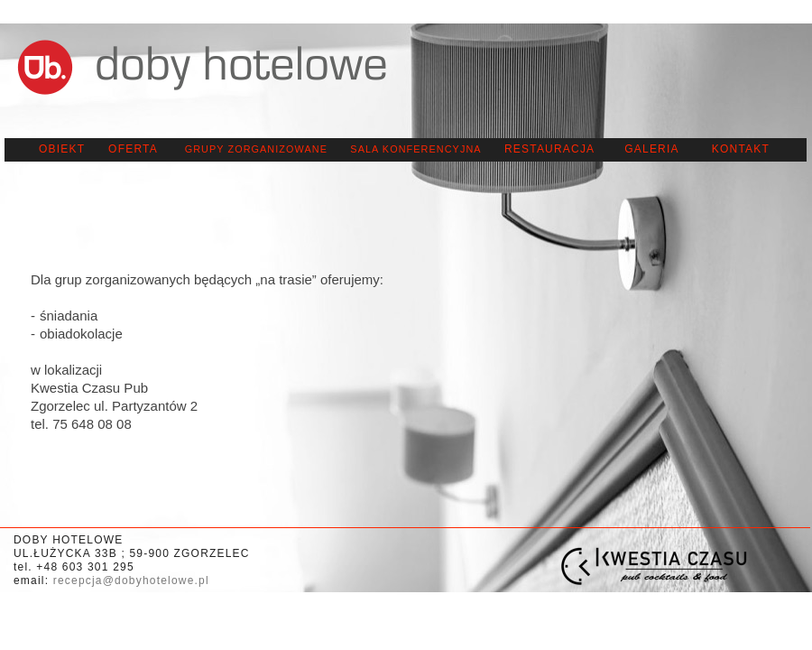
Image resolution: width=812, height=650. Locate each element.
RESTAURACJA (549, 149)
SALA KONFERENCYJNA (415, 149)
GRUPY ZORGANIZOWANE (256, 149)
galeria (651, 149)
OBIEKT (62, 149)
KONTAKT (741, 149)
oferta (133, 149)
